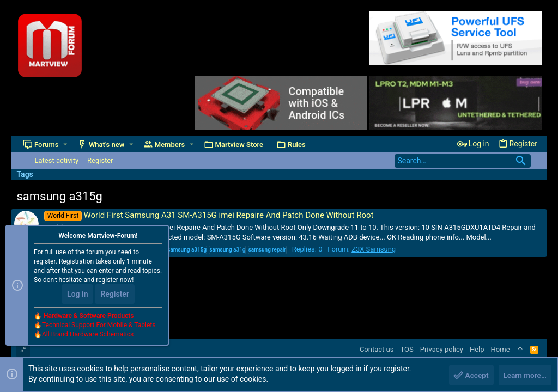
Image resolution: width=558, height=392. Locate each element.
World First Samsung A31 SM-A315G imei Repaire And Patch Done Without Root (209, 215)
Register (115, 295)
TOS (407, 349)
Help (477, 349)
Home (501, 349)
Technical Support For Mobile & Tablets (99, 326)
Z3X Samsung (374, 249)
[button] (65, 145)
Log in (77, 295)
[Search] (463, 161)
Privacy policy (442, 349)
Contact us (377, 349)
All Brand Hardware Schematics (88, 335)
